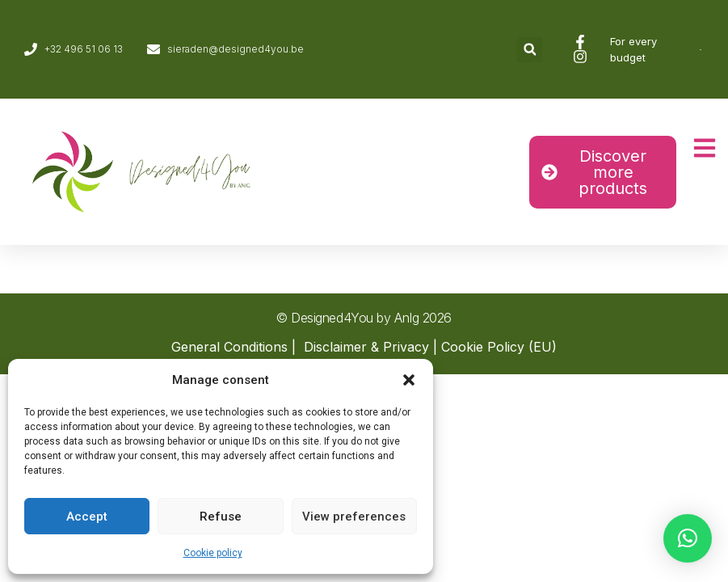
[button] (409, 380)
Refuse (221, 517)
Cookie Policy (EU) (499, 347)
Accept (87, 517)
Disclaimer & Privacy (366, 347)
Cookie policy (213, 553)
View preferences (354, 517)
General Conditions (229, 347)
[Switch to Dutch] (701, 50)
